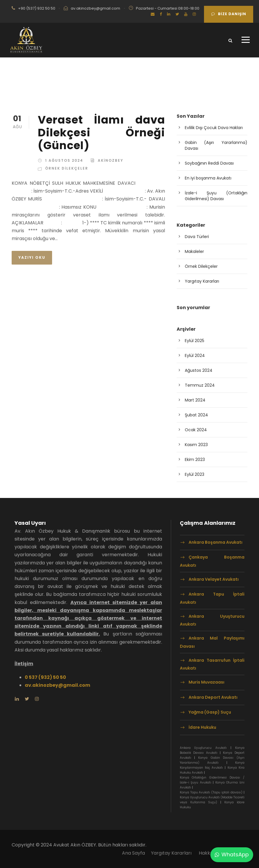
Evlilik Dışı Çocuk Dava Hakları (214, 128)
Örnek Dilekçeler (67, 168)
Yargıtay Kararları (202, 281)
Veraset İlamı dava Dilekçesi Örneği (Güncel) (101, 133)
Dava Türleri (197, 237)
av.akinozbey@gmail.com (95, 8)
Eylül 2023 (195, 474)
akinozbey (111, 160)
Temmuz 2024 (200, 385)
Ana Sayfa (133, 853)
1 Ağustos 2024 (64, 160)
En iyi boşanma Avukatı (208, 178)
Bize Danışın (229, 14)
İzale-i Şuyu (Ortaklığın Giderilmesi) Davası (216, 196)
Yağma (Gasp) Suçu (210, 712)
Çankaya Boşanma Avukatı (212, 561)
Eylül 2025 (195, 341)
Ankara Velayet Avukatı (214, 579)
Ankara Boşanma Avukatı (215, 542)
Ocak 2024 (196, 430)
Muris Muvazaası (206, 682)
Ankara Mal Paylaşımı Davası (212, 642)
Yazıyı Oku (32, 257)
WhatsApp (232, 854)
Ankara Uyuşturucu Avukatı (212, 620)
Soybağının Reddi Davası (209, 163)
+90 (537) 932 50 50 (37, 8)
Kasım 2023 (196, 445)
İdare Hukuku (202, 727)
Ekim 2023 (195, 459)
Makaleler (194, 251)
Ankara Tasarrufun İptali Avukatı (212, 664)
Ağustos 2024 (199, 370)
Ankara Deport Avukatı (213, 697)
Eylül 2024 (195, 355)
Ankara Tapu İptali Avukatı (212, 598)
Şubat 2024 (196, 415)
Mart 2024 (195, 400)
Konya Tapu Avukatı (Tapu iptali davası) (211, 792)
